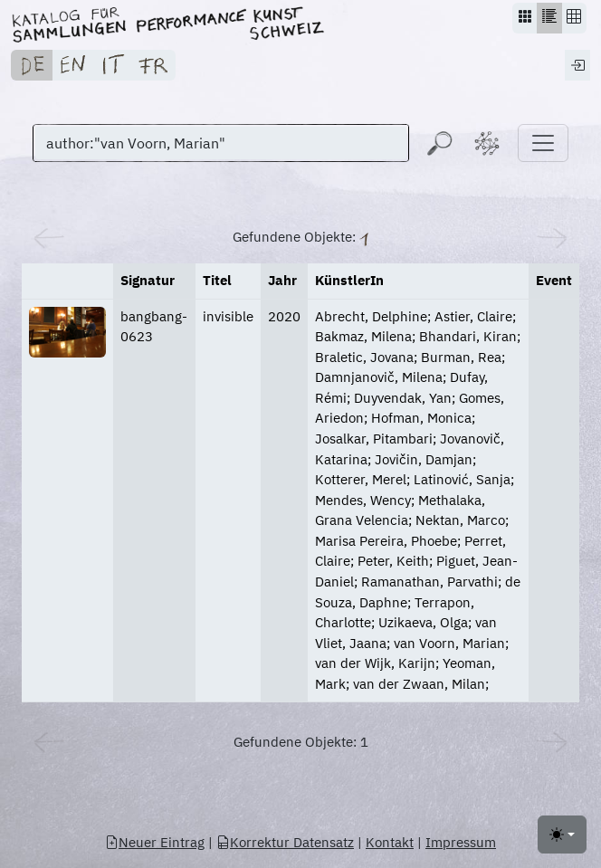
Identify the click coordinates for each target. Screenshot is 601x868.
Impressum (461, 842)
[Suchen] (221, 143)
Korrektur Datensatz (285, 842)
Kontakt (390, 842)
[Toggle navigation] (543, 143)
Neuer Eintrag (155, 842)
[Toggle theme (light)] (562, 835)
